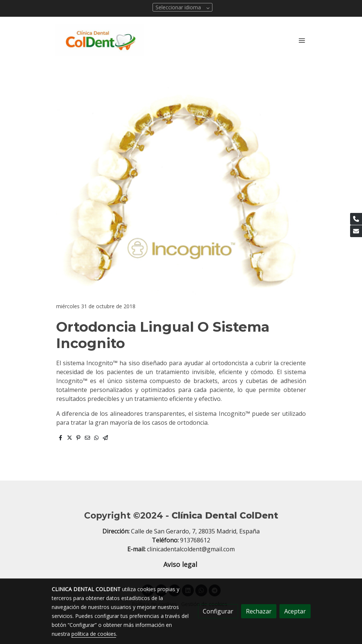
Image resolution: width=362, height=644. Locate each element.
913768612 (195, 540)
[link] (99, 40)
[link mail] (356, 231)
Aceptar (295, 611)
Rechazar (259, 611)
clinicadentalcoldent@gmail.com (191, 549)
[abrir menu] (302, 40)
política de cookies (94, 634)
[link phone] (356, 219)
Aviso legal (181, 564)
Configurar (218, 611)
